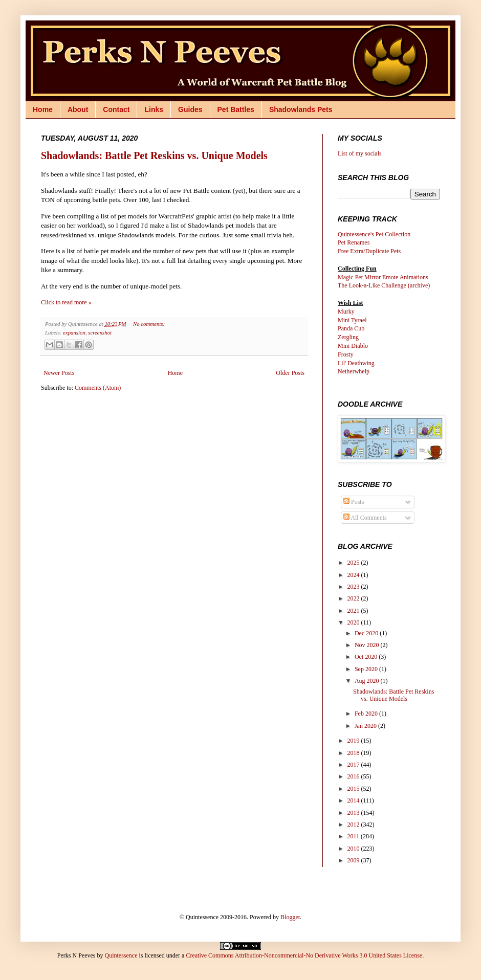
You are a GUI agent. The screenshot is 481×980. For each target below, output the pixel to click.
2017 (354, 765)
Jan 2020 (366, 726)
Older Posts (290, 373)
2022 (354, 598)
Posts (354, 502)
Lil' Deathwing (356, 363)
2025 (354, 563)
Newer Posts (59, 373)
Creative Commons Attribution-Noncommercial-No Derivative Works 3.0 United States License (304, 955)
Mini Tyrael (352, 320)
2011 (354, 836)
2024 (354, 575)
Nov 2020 (368, 645)
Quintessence (121, 955)
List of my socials (360, 153)
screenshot (100, 332)
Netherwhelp (354, 371)
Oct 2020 (367, 657)
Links (154, 109)
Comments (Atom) (98, 388)
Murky (346, 311)
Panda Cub (351, 328)
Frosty (346, 354)
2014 (354, 800)
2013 (354, 813)
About (78, 109)
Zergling (348, 337)
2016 (354, 776)
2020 (354, 622)
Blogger (290, 917)
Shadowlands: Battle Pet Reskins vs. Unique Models (154, 155)
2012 (354, 825)
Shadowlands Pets (301, 109)
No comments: (149, 324)
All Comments (365, 518)
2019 (354, 741)
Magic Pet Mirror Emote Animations (383, 277)
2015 (354, 789)
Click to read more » (66, 302)
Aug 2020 (368, 681)
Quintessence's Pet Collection (374, 234)
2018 (354, 753)
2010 (354, 849)
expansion (74, 332)
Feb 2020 (367, 714)
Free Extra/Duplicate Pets (369, 251)
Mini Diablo (353, 346)
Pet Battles (236, 109)
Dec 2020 (367, 633)
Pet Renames (354, 242)
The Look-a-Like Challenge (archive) (384, 285)
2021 (354, 611)
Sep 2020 (367, 669)
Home (43, 109)
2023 (354, 587)
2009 (354, 860)
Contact (116, 109)
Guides (190, 109)
